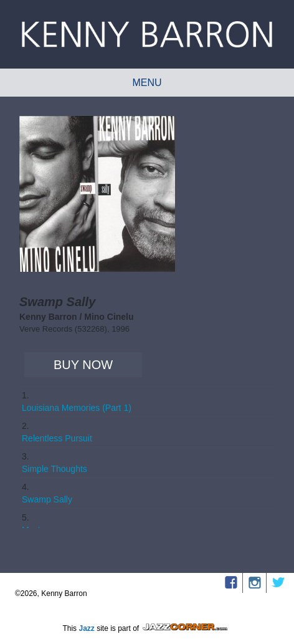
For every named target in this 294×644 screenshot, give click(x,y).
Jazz (86, 628)
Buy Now (83, 365)
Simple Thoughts (55, 469)
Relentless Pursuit (57, 438)
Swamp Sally (47, 499)
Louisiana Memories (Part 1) (77, 408)
